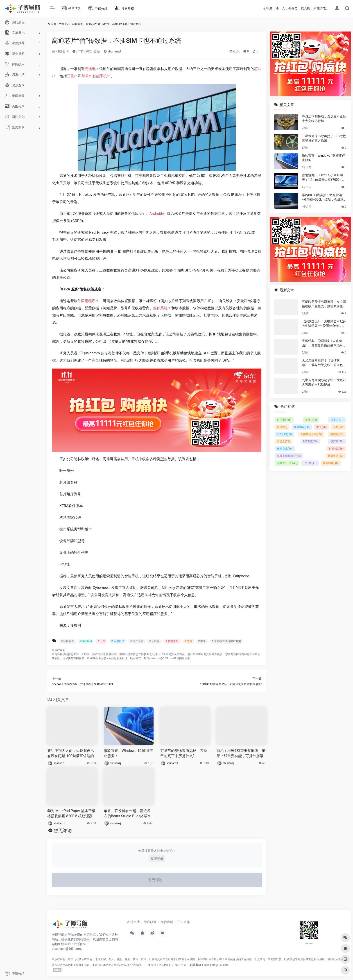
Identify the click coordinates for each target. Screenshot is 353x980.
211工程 (284, 434)
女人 (321, 427)
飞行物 (310, 463)
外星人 (337, 420)
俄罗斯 (337, 441)
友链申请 (134, 922)
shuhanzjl (112, 51)
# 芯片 (188, 641)
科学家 (284, 420)
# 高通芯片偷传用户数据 (226, 641)
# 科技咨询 (68, 641)
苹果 (85, 76)
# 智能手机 (172, 641)
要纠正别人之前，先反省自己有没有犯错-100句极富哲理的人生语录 (71, 754)
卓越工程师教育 (289, 456)
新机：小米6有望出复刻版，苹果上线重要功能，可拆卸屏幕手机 (241, 754)
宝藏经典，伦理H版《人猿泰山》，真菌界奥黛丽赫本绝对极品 (324, 343)
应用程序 (88, 301)
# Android (86, 641)
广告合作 (183, 922)
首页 (53, 24)
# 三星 (101, 641)
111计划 (336, 449)
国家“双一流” (287, 463)
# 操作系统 (137, 641)
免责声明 (167, 922)
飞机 (338, 427)
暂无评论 (63, 831)
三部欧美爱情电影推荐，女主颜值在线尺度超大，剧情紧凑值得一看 (324, 304)
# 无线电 (154, 641)
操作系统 (160, 308)
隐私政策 (150, 922)
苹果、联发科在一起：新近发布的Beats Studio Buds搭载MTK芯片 (128, 814)
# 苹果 (202, 641)
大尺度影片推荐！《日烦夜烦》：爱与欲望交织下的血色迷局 (324, 363)
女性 (311, 420)
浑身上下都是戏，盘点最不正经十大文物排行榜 (324, 119)
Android (156, 214)
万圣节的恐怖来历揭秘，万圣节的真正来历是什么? (184, 753)
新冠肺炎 (331, 463)
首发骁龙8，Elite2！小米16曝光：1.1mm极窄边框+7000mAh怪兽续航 (324, 178)
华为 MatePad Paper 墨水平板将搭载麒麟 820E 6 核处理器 (71, 813)
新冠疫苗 (336, 456)
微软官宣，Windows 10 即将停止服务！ (128, 753)
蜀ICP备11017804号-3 (172, 965)
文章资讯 (64, 24)
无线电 (90, 69)
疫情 (282, 427)
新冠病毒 (302, 427)
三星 (70, 76)
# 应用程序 (118, 641)
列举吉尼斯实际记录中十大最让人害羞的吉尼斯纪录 (324, 382)
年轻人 (283, 441)
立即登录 (157, 858)
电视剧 (337, 434)
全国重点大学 (311, 434)
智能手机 (100, 76)
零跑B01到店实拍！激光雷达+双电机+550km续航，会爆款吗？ (323, 197)
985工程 (310, 441)
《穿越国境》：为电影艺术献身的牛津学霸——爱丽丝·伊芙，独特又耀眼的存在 (324, 324)
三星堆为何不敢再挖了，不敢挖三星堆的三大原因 (324, 138)
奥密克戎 (285, 449)
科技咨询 (78, 24)
